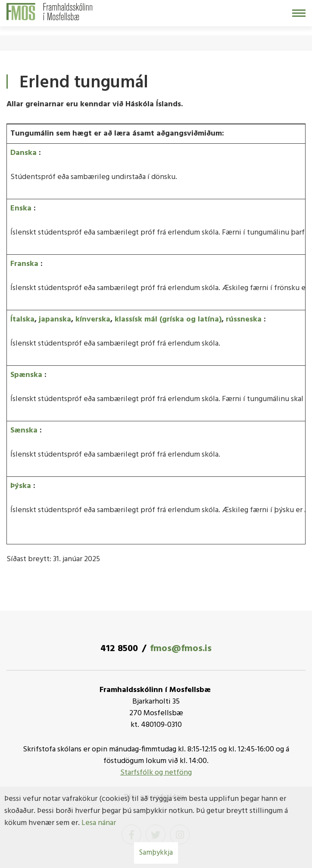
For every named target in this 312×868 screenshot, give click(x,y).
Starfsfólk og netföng (156, 773)
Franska (24, 264)
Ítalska (22, 320)
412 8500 (119, 649)
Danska (23, 153)
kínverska (93, 320)
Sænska (24, 431)
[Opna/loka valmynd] (299, 13)
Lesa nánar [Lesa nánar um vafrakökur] (99, 823)
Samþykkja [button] (156, 853)
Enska (21, 209)
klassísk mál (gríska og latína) (168, 320)
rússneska (244, 320)
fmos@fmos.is (181, 649)
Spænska (26, 375)
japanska (55, 320)
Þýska (21, 486)
